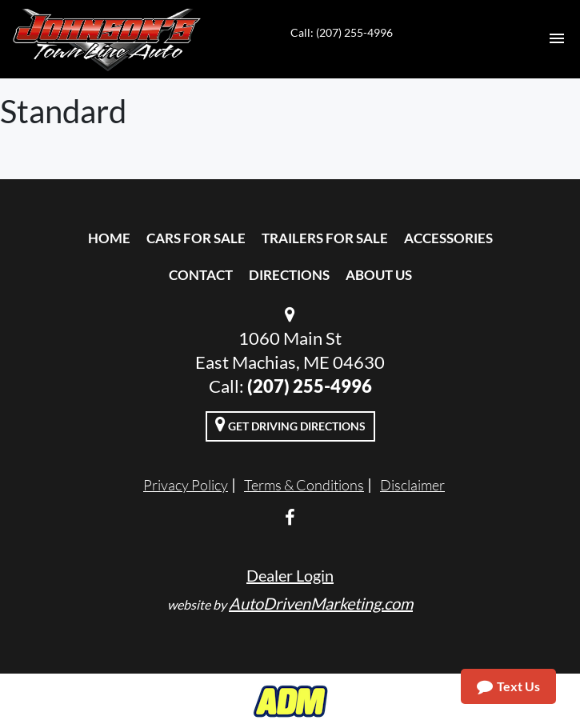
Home (109, 238)
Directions (289, 275)
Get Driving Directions (290, 424)
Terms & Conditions (304, 485)
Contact (201, 275)
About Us (379, 275)
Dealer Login (290, 575)
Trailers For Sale (325, 238)
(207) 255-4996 (310, 386)
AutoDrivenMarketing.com (321, 603)
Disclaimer (412, 485)
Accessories (448, 238)
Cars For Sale (196, 238)
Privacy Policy (186, 485)
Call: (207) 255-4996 (342, 32)
